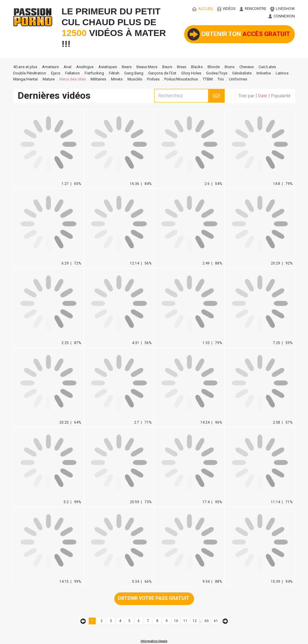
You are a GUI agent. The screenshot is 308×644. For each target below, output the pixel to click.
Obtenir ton (239, 34)
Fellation (72, 73)
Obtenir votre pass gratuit (153, 598)
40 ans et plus (25, 67)
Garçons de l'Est (162, 73)
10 (176, 621)
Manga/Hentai (25, 79)
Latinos (282, 73)
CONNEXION (282, 16)
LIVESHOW (283, 9)
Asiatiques (108, 67)
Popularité (281, 96)
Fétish (114, 73)
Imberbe (264, 73)
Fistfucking (94, 73)
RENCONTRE (253, 9)
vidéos (227, 9)
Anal (67, 67)
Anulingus (85, 67)
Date (263, 96)
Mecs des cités (73, 79)
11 (185, 621)
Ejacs (56, 73)
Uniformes (238, 79)
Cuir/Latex (267, 67)
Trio (221, 79)
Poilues (153, 79)
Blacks (197, 67)
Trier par (246, 96)
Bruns (230, 67)
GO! (217, 96)
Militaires (98, 79)
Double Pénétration (30, 73)
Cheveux (247, 67)
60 (207, 621)
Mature (49, 79)
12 (195, 621)
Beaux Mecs (147, 67)
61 (216, 621)
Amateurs (50, 67)
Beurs (167, 67)
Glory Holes (191, 73)
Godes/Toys (217, 73)
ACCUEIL (203, 9)
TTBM (208, 79)
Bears (127, 67)
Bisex (182, 67)
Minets (117, 79)
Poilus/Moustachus (181, 79)
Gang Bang (134, 73)
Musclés (135, 79)
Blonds (214, 67)
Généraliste (242, 73)
